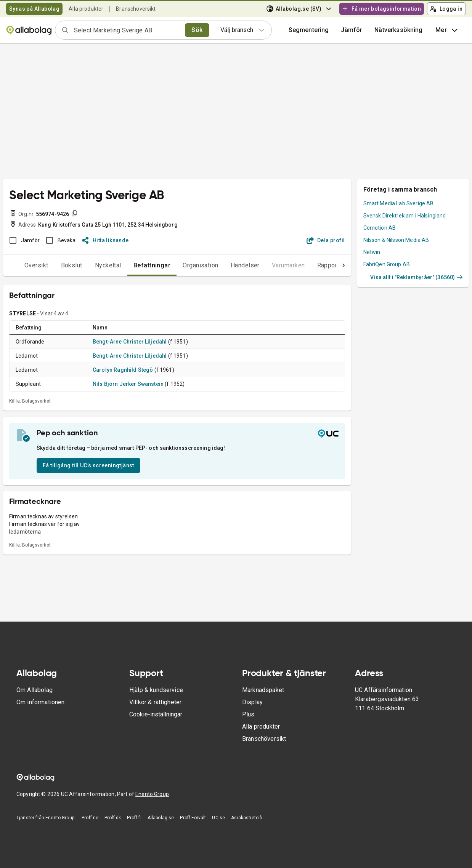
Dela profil (326, 240)
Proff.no (90, 818)
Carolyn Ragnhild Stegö (123, 370)
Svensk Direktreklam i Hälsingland (405, 216)
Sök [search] (197, 30)
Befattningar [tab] (137, 265)
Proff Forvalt (193, 818)
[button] (352, 30)
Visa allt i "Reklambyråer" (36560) (417, 277)
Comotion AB (380, 228)
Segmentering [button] (309, 30)
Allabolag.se (161, 818)
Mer (447, 30)
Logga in (446, 9)
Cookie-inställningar (156, 714)
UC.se (218, 818)
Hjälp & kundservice (156, 690)
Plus (248, 714)
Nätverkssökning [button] (398, 30)
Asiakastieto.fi (247, 818)
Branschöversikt (136, 9)
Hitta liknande (105, 240)
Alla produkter (86, 9)
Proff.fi (134, 818)
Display (252, 702)
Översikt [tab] (21, 265)
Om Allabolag (35, 690)
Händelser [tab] (230, 265)
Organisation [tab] (185, 265)
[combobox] (127, 30)
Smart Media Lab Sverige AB (399, 203)
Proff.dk (113, 818)
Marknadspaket (263, 690)
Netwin (372, 252)
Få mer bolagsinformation (381, 9)
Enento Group (152, 794)
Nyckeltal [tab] (93, 265)
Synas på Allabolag (34, 9)
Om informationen (40, 702)
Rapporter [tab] (316, 265)
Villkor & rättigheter (155, 702)
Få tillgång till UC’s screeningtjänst (88, 465)
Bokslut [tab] (56, 265)
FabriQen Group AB (387, 264)
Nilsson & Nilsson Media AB (396, 240)
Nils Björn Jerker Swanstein (128, 384)
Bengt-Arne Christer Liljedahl (130, 342)
